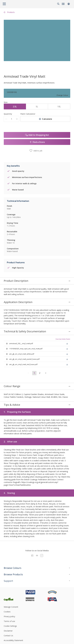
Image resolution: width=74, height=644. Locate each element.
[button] (69, 4)
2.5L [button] (15, 107)
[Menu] (4, 4)
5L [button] (37, 107)
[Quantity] (11, 119)
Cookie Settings (10, 613)
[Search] (58, 4)
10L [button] (59, 107)
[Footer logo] (15, 580)
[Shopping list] (63, 4)
